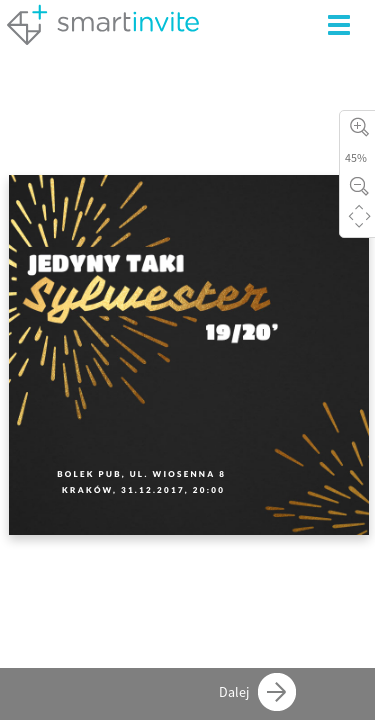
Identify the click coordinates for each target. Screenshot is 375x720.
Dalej (258, 692)
